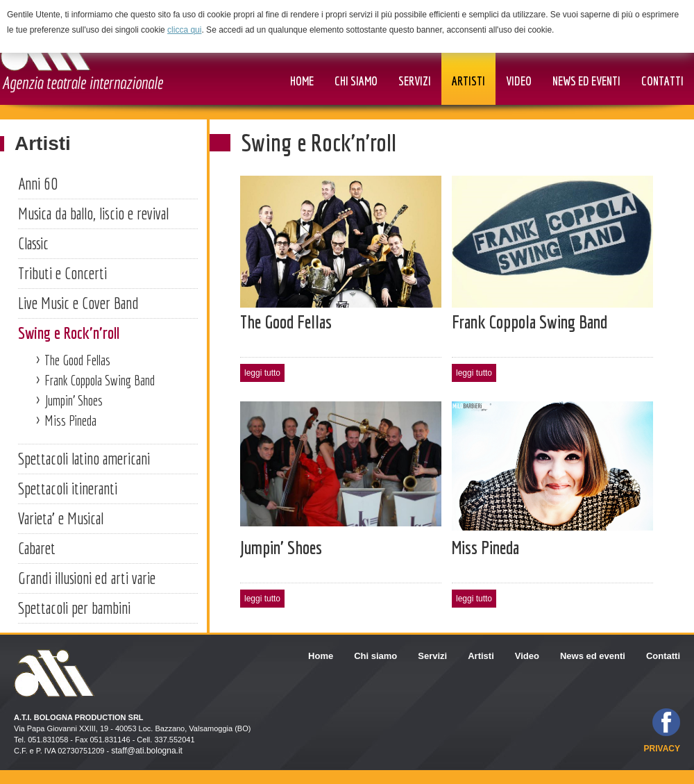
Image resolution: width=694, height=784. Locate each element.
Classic (33, 243)
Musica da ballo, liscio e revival (93, 213)
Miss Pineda (70, 420)
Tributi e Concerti (62, 273)
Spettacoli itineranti (68, 488)
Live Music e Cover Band (78, 303)
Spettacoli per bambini (74, 608)
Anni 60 (38, 183)
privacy (662, 749)
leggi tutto (262, 373)
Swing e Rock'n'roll (69, 333)
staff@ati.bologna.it (147, 751)
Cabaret (37, 548)
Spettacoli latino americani (84, 458)
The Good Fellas (77, 360)
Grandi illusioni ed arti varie (87, 578)
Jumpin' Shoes (74, 400)
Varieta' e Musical (61, 518)
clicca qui (184, 30)
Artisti (43, 143)
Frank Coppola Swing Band (100, 380)
